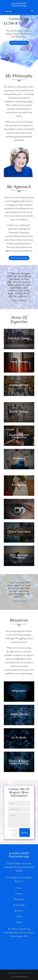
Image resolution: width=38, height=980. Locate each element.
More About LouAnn (19, 258)
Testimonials (19, 905)
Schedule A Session (19, 43)
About (19, 888)
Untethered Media (19, 977)
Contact (19, 922)
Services (19, 894)
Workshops (19, 899)
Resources (19, 911)
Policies (19, 916)
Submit (25, 833)
